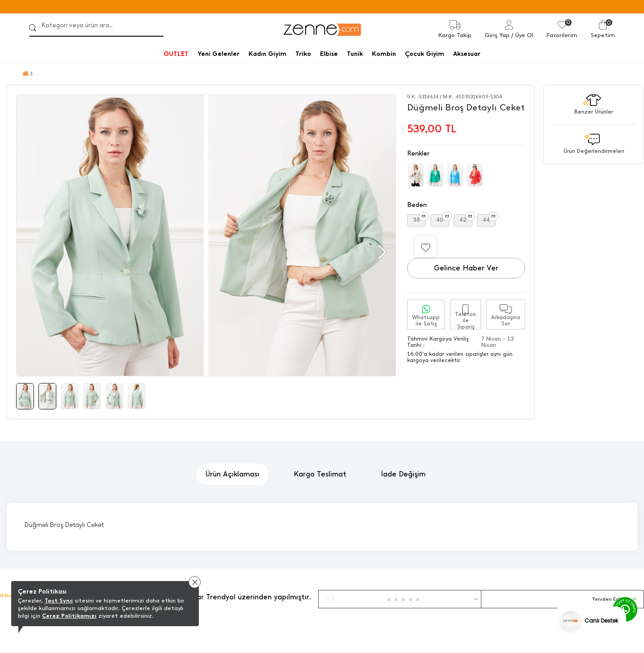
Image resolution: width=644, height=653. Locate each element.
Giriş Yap (497, 35)
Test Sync (59, 600)
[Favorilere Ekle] (425, 247)
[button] (381, 252)
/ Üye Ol (522, 35)
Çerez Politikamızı (69, 616)
